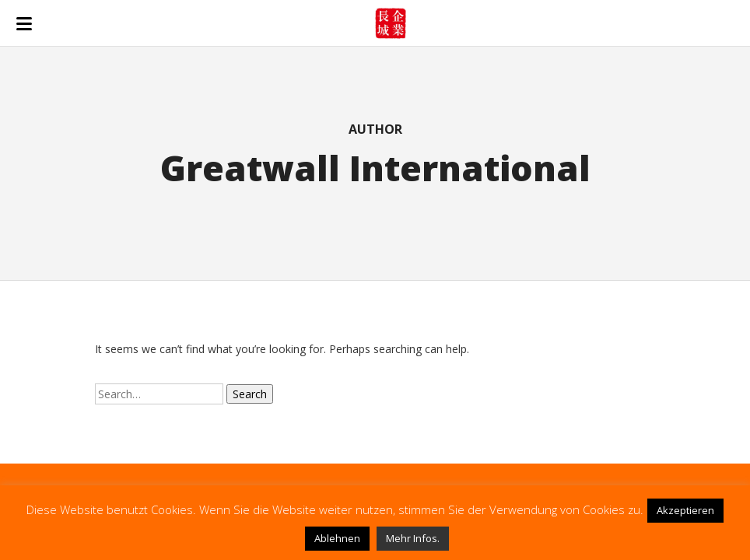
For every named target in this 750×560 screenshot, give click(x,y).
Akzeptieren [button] (685, 510)
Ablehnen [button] (337, 538)
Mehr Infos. (413, 538)
